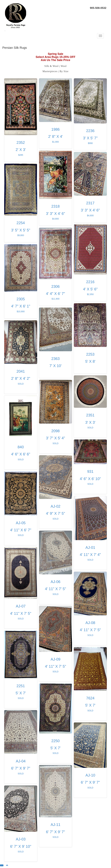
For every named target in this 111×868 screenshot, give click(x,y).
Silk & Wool (52, 66)
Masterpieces (50, 71)
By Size (64, 71)
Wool (64, 66)
